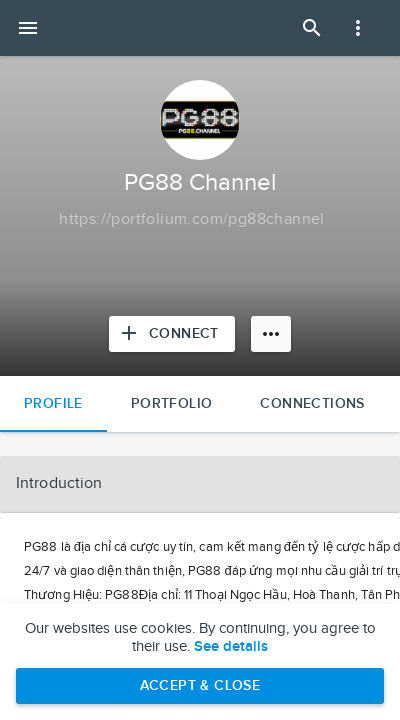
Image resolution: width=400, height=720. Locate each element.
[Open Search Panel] (312, 28)
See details (231, 647)
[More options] (271, 334)
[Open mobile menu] (28, 28)
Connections (312, 403)
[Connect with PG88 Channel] (172, 334)
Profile (53, 403)
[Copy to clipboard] (192, 220)
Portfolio (172, 403)
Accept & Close (200, 685)
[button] (200, 484)
